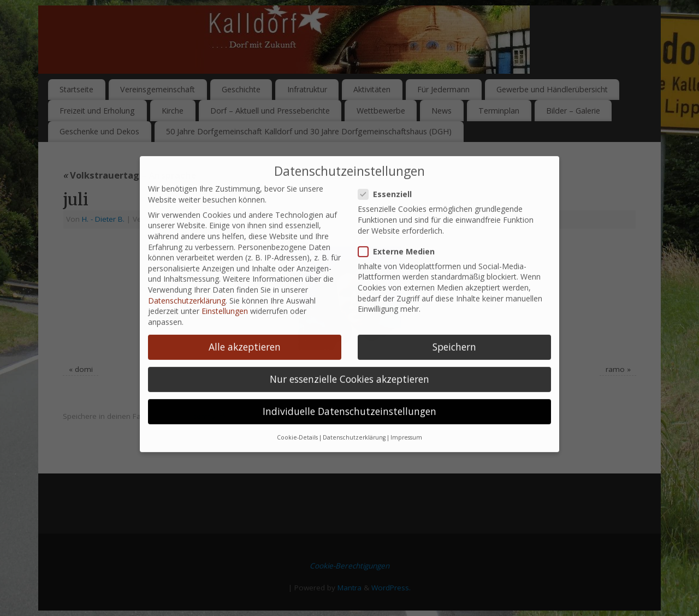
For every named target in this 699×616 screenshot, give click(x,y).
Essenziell (389, 184)
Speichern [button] (454, 337)
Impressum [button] (406, 428)
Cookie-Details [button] (297, 428)
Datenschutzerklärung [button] (354, 428)
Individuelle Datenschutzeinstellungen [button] (349, 401)
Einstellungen (225, 302)
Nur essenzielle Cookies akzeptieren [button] (349, 369)
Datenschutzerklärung (187, 291)
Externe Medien (401, 242)
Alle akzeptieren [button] (245, 337)
